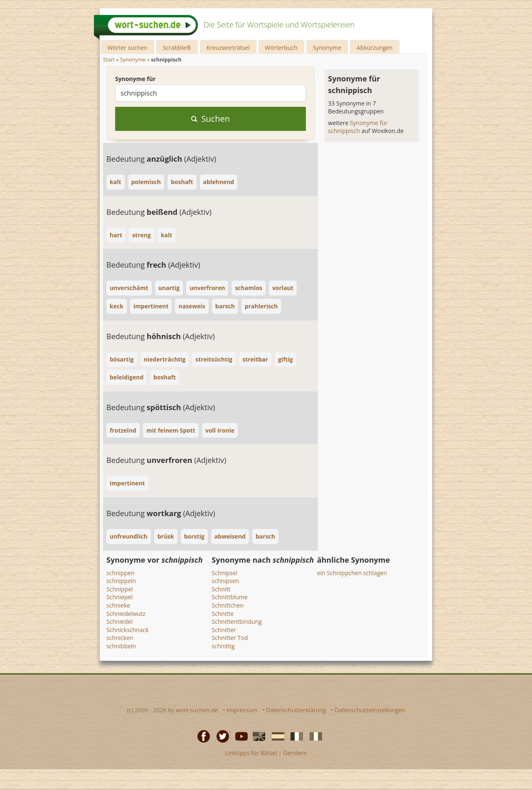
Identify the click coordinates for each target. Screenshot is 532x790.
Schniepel (119, 597)
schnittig (223, 646)
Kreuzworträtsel (228, 48)
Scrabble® (177, 48)
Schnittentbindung (237, 621)
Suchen (211, 119)
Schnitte (223, 614)
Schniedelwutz (126, 614)
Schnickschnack (128, 630)
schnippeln (121, 581)
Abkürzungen (375, 48)
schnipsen (225, 581)
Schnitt (221, 589)
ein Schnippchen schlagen (352, 573)
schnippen (121, 573)
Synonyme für (135, 79)
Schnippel (120, 589)
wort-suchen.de (197, 710)
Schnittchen (228, 605)
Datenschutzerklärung (296, 710)
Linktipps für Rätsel (251, 753)
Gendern (295, 753)
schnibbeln (121, 646)
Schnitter (224, 630)
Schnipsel (224, 573)
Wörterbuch (281, 48)
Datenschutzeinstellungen (370, 710)
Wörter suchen (127, 48)
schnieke (118, 605)
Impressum (242, 710)
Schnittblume (230, 597)
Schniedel (119, 621)
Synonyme (327, 48)
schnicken (120, 638)
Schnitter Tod (230, 638)
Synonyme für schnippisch (358, 127)
